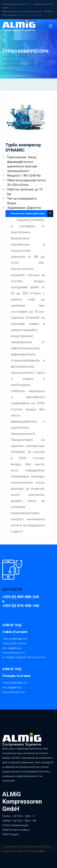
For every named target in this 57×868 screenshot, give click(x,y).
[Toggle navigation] (50, 26)
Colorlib (40, 851)
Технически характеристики (32, 214)
